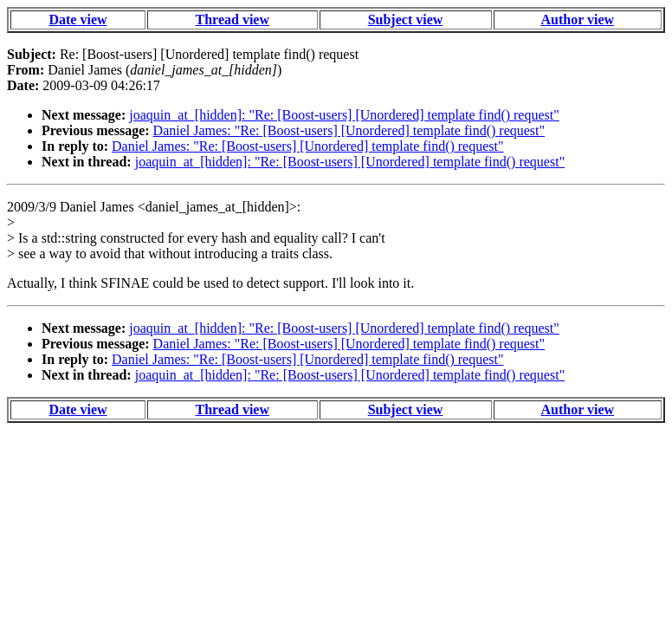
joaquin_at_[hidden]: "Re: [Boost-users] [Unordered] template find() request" (344, 115)
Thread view (233, 19)
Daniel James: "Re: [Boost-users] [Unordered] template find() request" (349, 130)
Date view (78, 19)
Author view (577, 19)
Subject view (406, 19)
